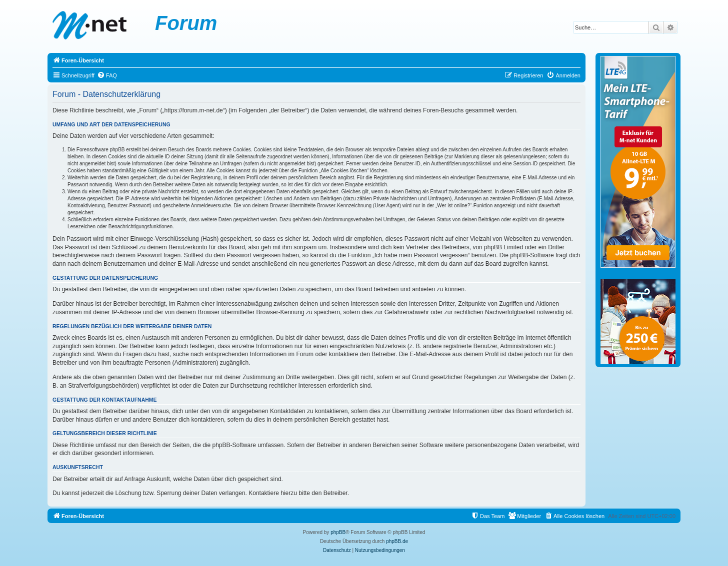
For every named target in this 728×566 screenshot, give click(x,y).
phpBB (338, 532)
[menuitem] (107, 75)
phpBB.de (397, 541)
